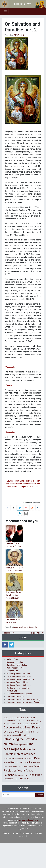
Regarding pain (37, 633)
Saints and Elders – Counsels (19, 676)
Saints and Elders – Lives (17, 682)
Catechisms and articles (17, 665)
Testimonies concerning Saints (19, 694)
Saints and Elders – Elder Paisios (20, 679)
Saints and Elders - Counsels (25, 627)
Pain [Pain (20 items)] (37, 758)
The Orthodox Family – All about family (23, 702)
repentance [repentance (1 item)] (11, 767)
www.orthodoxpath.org (28, 820)
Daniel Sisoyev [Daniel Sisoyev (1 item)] (23, 721)
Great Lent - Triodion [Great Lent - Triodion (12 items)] (24, 732)
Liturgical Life (12, 671)
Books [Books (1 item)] (23, 718)
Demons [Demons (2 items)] (30, 721)
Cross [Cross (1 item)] (17, 721)
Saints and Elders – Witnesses (19, 685)
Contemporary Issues (15, 668)
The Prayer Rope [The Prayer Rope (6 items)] (21, 779)
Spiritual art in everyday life (18, 688)
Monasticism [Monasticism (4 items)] (18, 759)
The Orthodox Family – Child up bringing (23, 699)
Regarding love (9, 633)
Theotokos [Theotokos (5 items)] (8, 779)
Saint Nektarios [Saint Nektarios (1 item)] (29, 767)
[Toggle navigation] (5, 11)
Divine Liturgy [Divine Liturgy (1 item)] (37, 721)
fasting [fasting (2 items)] (27, 724)
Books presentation (15, 662)
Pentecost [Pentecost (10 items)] (34, 762)
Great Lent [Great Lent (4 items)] (8, 732)
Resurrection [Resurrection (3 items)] (19, 767)
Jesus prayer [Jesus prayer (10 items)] (20, 744)
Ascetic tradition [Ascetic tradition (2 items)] (15, 718)
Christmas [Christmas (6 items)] (30, 718)
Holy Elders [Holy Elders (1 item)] (16, 735)
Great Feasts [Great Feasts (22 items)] (33, 727)
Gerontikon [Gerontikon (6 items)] (35, 724)
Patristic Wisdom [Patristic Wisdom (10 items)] (19, 762)
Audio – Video (12, 659)
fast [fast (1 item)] (23, 724)
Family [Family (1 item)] (20, 724)
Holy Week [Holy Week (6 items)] (24, 735)
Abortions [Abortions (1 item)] (6, 718)
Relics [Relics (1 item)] (5, 767)
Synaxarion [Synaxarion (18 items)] (35, 775)
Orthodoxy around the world (18, 674)
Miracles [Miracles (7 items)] (8, 759)
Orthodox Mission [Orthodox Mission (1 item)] (29, 759)
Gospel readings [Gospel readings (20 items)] (14, 727)
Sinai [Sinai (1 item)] (19, 775)
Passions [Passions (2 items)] (7, 763)
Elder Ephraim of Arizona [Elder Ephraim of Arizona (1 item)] (11, 724)
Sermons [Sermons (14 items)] (9, 775)
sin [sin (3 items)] (16, 775)
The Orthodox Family (15, 697)
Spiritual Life (12, 691)
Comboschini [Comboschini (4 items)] (9, 721)
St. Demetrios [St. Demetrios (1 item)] (24, 775)
